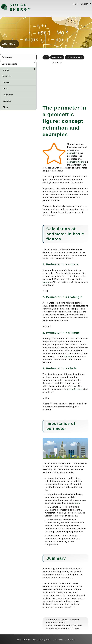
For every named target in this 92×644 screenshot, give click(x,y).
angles (6, 70)
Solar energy (20, 7)
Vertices (7, 76)
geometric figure (76, 162)
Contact (59, 639)
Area (5, 89)
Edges (6, 82)
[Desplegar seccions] (34, 64)
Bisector (7, 101)
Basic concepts (9, 64)
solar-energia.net (42, 639)
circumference (75, 389)
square (46, 282)
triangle (68, 356)
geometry (72, 153)
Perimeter (8, 95)
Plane (6, 107)
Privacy (71, 639)
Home (75, 4)
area (77, 503)
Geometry (7, 57)
